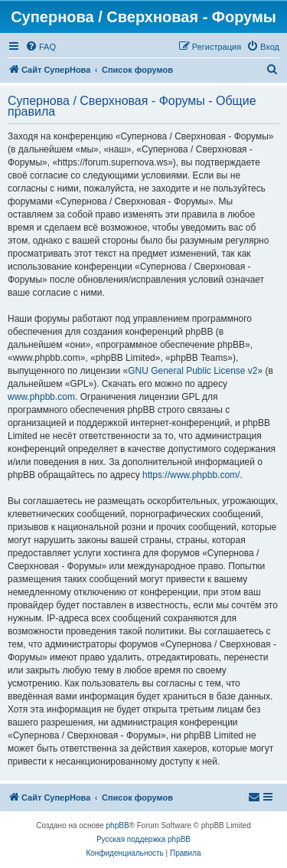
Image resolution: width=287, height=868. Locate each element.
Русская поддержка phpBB (143, 839)
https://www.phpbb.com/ (191, 475)
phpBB (118, 825)
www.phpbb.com (41, 397)
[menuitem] (41, 47)
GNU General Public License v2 (192, 371)
